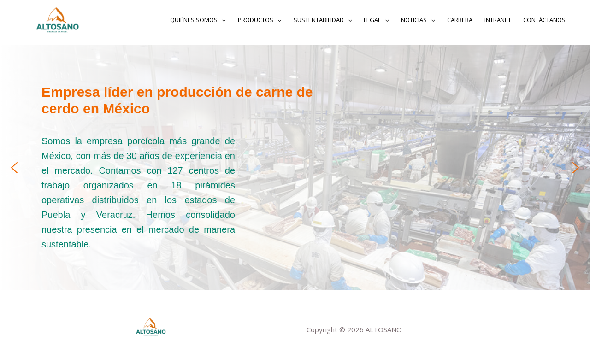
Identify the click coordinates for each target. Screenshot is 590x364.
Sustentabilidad (323, 20)
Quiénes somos (198, 20)
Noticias (418, 20)
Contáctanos (544, 20)
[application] (222, 20)
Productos (260, 20)
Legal (376, 20)
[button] (14, 168)
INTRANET (498, 20)
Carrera (460, 20)
